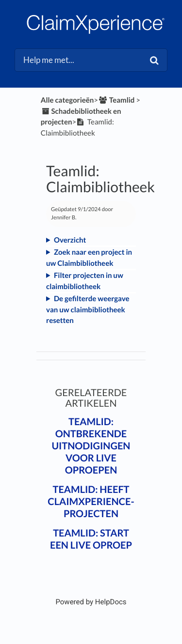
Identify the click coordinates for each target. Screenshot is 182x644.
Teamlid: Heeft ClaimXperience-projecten (91, 502)
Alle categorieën (67, 100)
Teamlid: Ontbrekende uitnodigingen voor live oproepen (91, 446)
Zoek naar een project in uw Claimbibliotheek (89, 258)
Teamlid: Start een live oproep (91, 539)
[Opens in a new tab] (91, 602)
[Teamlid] (116, 100)
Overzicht (70, 240)
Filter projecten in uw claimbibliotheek (85, 281)
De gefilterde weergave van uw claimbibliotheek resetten (88, 310)
